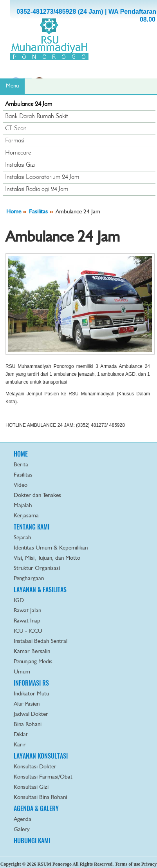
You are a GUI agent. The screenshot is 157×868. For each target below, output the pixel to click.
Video (21, 485)
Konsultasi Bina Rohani (40, 798)
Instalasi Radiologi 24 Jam (37, 189)
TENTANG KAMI (32, 527)
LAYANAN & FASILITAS (40, 590)
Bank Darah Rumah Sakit (37, 116)
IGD (19, 601)
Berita (21, 465)
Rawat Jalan (27, 611)
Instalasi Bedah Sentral (41, 641)
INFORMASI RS (31, 683)
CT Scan (16, 129)
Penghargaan (29, 579)
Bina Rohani (28, 725)
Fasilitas (38, 212)
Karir (20, 745)
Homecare (18, 153)
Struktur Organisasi (37, 569)
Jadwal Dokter (31, 714)
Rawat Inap (27, 621)
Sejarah (23, 538)
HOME (21, 454)
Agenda (23, 820)
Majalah (23, 506)
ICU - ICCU (28, 631)
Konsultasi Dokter (35, 767)
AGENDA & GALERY (36, 809)
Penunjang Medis (33, 662)
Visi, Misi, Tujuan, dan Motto (47, 558)
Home (14, 212)
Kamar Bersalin (32, 652)
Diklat (21, 735)
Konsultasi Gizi (31, 787)
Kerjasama (26, 516)
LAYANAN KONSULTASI (41, 756)
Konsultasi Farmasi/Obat (43, 777)
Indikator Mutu (31, 694)
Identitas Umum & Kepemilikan (51, 548)
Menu (12, 86)
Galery (22, 830)
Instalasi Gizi (20, 165)
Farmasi (15, 141)
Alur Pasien (27, 704)
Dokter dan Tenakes (37, 496)
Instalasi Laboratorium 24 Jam (42, 177)
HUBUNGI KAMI (32, 841)
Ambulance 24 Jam (29, 104)
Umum (22, 672)
